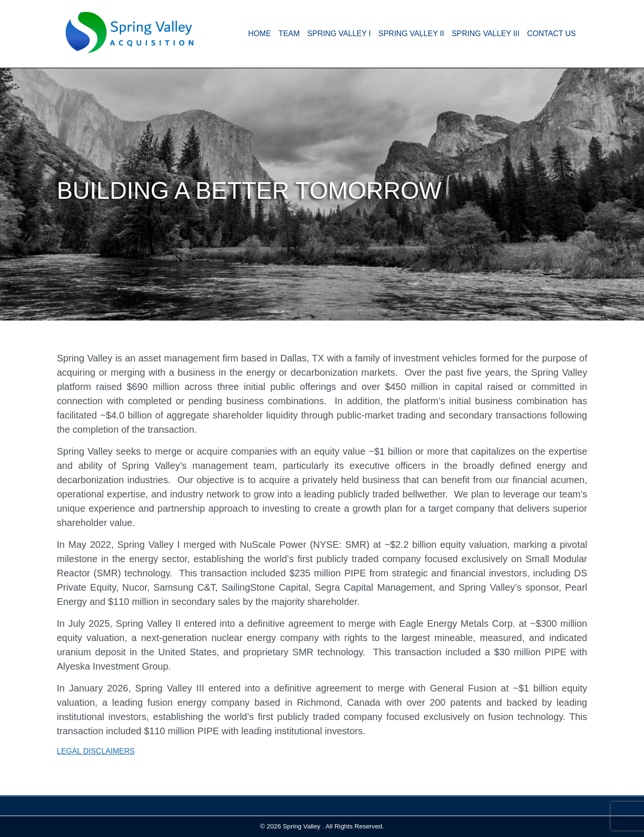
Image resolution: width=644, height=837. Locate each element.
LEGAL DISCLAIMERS (96, 751)
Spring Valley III (485, 34)
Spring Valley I (339, 34)
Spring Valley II (411, 34)
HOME (260, 34)
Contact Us (552, 34)
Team (289, 34)
